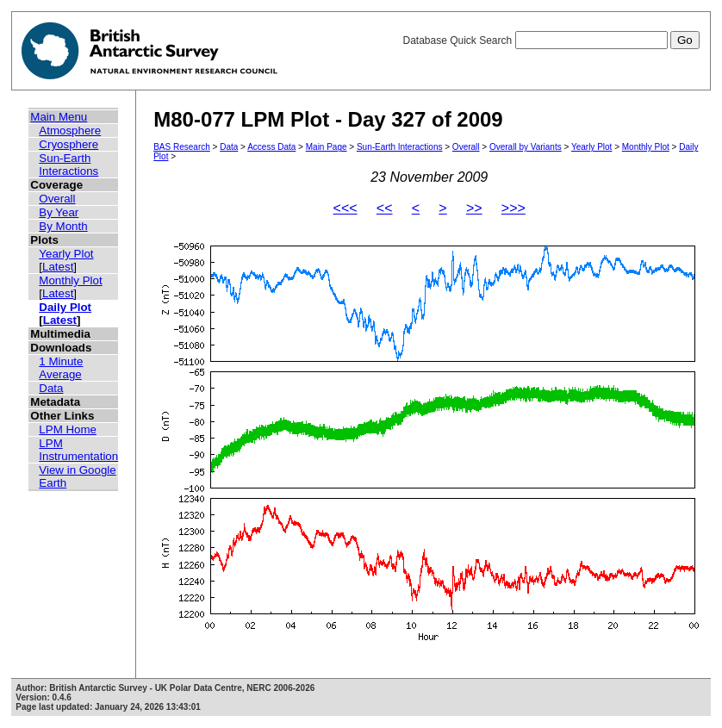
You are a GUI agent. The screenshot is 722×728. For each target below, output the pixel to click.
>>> (513, 208)
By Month (63, 226)
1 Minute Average (61, 368)
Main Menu (59, 117)
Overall (57, 199)
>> (474, 208)
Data (51, 388)
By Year (59, 212)
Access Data (271, 147)
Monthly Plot (70, 280)
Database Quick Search (551, 40)
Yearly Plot (66, 254)
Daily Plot (65, 307)
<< (385, 208)
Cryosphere (68, 144)
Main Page (327, 147)
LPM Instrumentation (78, 450)
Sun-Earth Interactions (68, 165)
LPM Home (68, 429)
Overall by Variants (526, 147)
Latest (58, 267)
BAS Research (182, 147)
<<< (345, 208)
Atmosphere (70, 131)
